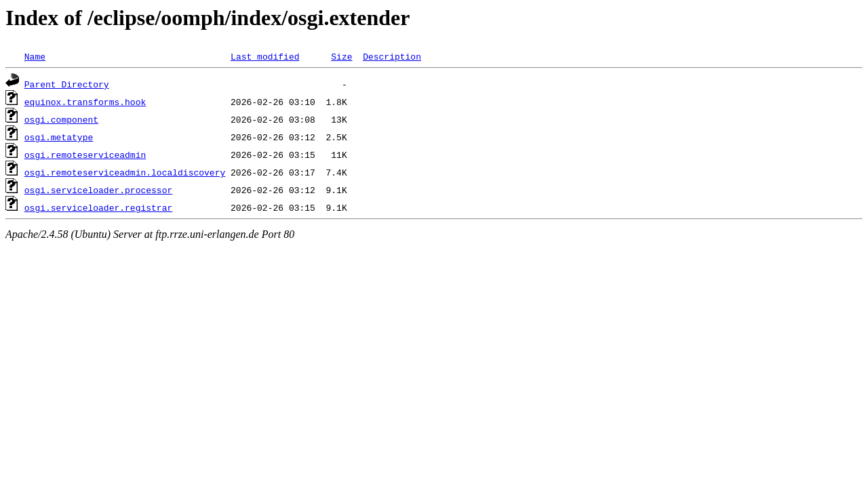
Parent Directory (67, 84)
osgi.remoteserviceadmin (85, 155)
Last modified (265, 56)
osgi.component (61, 119)
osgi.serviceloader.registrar (98, 207)
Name (35, 56)
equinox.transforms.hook (85, 102)
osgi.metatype (59, 137)
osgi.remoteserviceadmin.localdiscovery (125, 172)
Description (392, 56)
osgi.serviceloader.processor (98, 190)
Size (341, 56)
